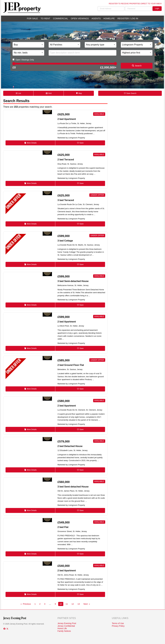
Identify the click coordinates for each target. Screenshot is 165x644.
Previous (27, 604)
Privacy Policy (118, 626)
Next (86, 604)
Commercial (61, 18)
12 (73, 604)
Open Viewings (80, 18)
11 (67, 604)
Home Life (62, 628)
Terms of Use (118, 623)
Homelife (109, 18)
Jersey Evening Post (67, 623)
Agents (96, 18)
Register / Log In (128, 18)
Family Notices (64, 631)
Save (80, 143)
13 (79, 604)
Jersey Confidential (66, 626)
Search (137, 66)
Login (157, 8)
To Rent (45, 18)
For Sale (32, 18)
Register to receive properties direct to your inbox (135, 4)
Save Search (130, 93)
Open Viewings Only (25, 60)
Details (30, 143)
